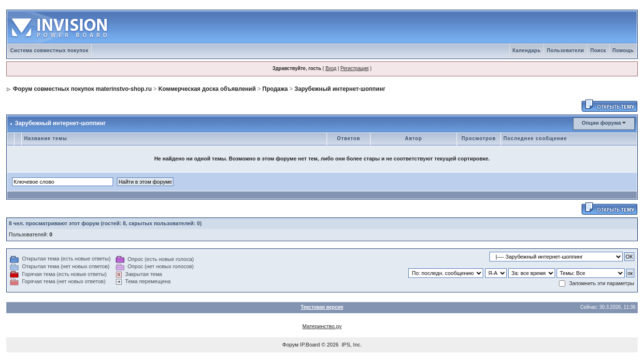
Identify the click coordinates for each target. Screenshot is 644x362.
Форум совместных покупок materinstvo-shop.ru (82, 89)
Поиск (598, 51)
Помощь (623, 51)
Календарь (527, 51)
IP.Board (310, 345)
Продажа (275, 89)
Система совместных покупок (49, 51)
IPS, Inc (351, 345)
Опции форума (601, 123)
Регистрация (354, 68)
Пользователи (565, 51)
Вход (331, 68)
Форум (290, 345)
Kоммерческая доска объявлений (207, 89)
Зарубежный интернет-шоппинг (340, 89)
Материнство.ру (322, 326)
